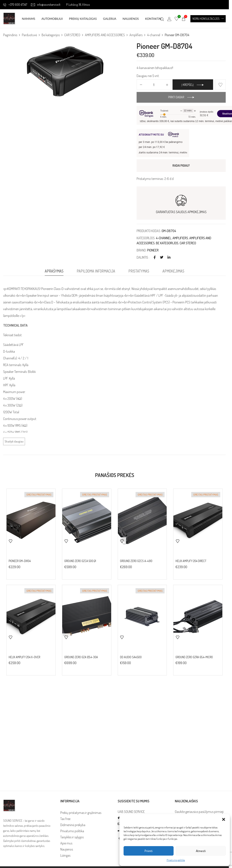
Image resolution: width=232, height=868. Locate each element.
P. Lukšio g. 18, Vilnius (78, 5)
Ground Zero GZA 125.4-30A (81, 657)
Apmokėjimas (173, 271)
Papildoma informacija (96, 271)
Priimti (149, 851)
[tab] (54, 272)
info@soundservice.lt (46, 5)
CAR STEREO (72, 35)
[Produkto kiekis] (154, 85)
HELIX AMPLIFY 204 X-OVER (24, 657)
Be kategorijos (51, 35)
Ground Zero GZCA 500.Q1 (80, 561)
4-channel (154, 35)
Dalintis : (143, 257)
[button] (224, 819)
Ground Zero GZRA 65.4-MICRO (194, 657)
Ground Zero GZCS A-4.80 (136, 561)
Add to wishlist (220, 85)
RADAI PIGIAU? (181, 165)
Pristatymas (139, 271)
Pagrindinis (10, 35)
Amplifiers (136, 35)
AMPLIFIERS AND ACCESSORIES (105, 35)
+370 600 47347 (15, 5)
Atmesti (201, 851)
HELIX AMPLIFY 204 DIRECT (191, 561)
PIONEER (153, 250)
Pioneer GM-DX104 (20, 561)
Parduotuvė (29, 35)
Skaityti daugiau (14, 441)
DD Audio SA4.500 (131, 657)
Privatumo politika (176, 860)
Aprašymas (54, 271)
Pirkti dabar (176, 97)
